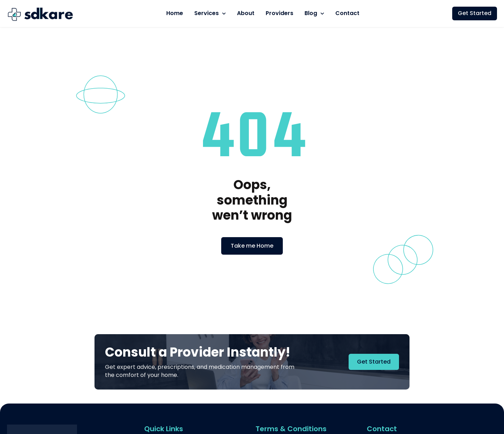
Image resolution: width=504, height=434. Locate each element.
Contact (347, 13)
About (246, 13)
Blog (314, 13)
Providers (279, 13)
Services (210, 13)
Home (175, 13)
